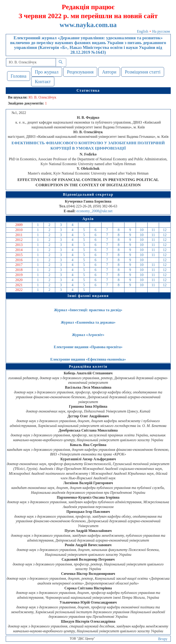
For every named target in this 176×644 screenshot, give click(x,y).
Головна (19, 76)
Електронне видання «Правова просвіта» (88, 347)
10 (142, 230)
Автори (109, 72)
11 (153, 230)
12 (165, 230)
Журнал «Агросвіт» (88, 335)
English (143, 31)
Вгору (163, 639)
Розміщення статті (143, 72)
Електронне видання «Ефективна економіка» (88, 359)
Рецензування (80, 72)
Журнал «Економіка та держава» (88, 322)
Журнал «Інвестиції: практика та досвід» (88, 310)
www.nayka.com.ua (88, 25)
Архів (88, 219)
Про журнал (47, 72)
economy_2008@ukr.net (95, 211)
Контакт (43, 82)
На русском (161, 31)
